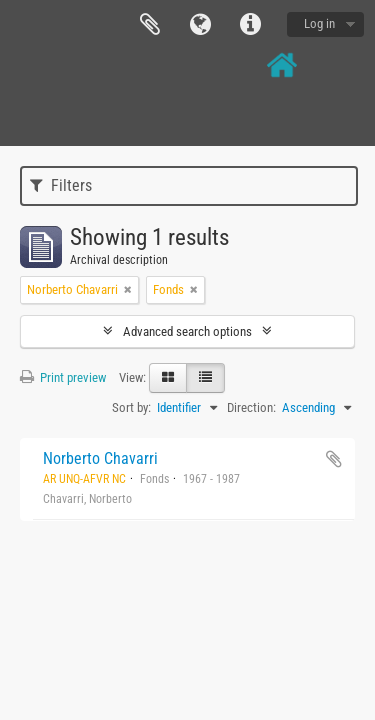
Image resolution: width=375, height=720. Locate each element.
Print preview (63, 377)
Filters (61, 185)
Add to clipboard (334, 459)
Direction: (251, 407)
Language (200, 25)
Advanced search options (187, 331)
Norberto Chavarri (100, 458)
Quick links (250, 25)
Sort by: (131, 407)
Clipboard (150, 25)
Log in (319, 23)
